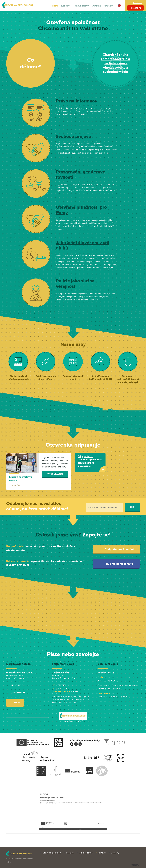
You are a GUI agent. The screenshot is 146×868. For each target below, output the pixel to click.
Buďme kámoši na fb (117, 564)
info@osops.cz (18, 692)
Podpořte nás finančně (117, 549)
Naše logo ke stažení (73, 721)
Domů (55, 6)
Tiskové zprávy (81, 6)
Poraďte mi (136, 8)
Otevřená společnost (52, 853)
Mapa (15, 703)
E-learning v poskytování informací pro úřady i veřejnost (128, 379)
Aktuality (108, 6)
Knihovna (96, 6)
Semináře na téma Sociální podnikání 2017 (100, 378)
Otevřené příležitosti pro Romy (81, 210)
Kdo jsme (66, 6)
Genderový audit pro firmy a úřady (46, 378)
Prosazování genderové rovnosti (81, 175)
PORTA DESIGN (135, 865)
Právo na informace (76, 101)
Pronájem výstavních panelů (73, 378)
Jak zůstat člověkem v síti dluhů (83, 246)
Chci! (132, 507)
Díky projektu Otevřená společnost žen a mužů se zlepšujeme (90, 461)
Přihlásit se (137, 3)
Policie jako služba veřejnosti (75, 284)
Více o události (55, 474)
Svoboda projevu (74, 137)
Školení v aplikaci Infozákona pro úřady (18, 378)
